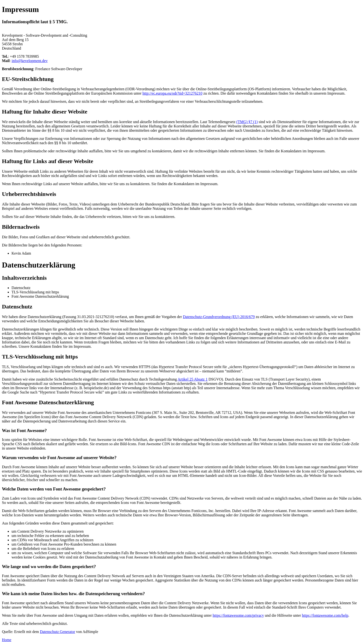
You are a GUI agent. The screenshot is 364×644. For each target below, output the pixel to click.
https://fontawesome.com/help (325, 615)
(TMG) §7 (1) (247, 122)
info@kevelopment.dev (29, 61)
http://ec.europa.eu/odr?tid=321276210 (172, 93)
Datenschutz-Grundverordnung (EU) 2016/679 (219, 317)
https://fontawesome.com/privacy (238, 615)
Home (7, 640)
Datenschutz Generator (57, 632)
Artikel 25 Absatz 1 (193, 379)
